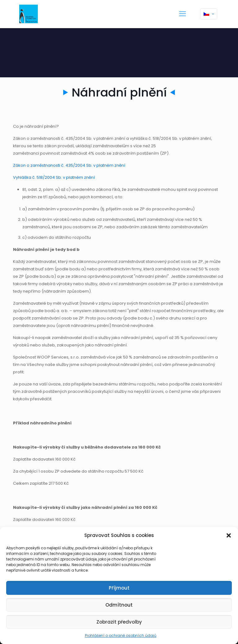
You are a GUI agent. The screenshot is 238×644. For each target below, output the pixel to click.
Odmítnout (119, 605)
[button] (229, 535)
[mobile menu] (183, 14)
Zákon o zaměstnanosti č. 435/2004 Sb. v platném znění (69, 165)
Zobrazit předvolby (119, 622)
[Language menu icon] (209, 14)
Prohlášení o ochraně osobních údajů (121, 635)
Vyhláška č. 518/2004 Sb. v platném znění (54, 177)
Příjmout (119, 588)
